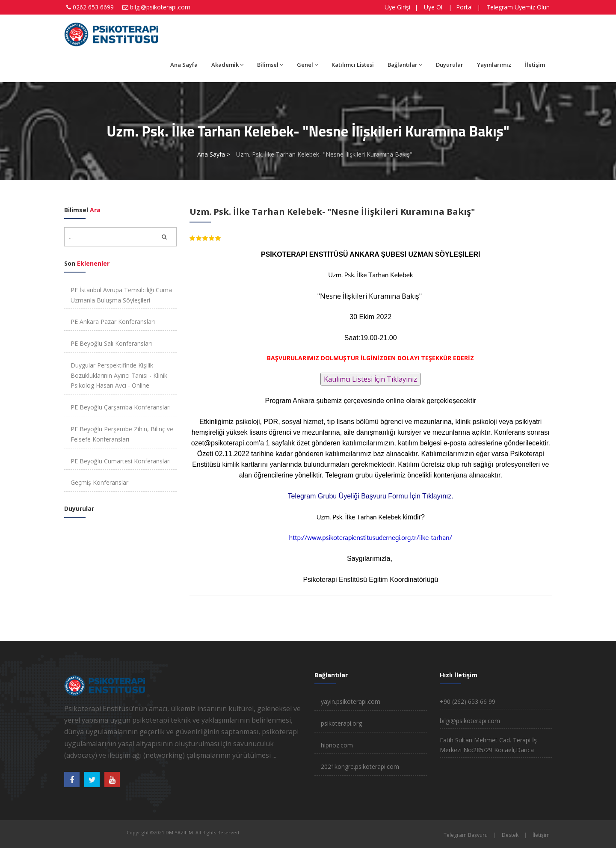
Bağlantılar (405, 65)
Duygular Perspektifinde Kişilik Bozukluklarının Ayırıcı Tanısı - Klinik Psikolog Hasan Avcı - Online (119, 375)
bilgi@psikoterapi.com (160, 7)
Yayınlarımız (494, 65)
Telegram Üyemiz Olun (518, 7)
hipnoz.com (337, 745)
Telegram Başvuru (466, 835)
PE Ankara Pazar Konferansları (113, 322)
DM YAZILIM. (180, 832)
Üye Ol (433, 7)
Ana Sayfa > (214, 154)
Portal (464, 7)
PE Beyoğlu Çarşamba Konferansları (121, 407)
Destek (510, 835)
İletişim (535, 65)
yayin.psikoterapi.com (351, 701)
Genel (307, 65)
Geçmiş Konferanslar (99, 482)
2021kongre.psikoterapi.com (360, 766)
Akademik (227, 65)
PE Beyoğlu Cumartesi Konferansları (121, 461)
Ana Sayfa (184, 65)
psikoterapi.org (341, 723)
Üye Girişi (397, 7)
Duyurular (450, 65)
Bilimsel (270, 65)
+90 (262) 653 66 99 (468, 701)
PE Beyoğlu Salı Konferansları (111, 343)
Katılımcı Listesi (353, 65)
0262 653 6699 (93, 7)
